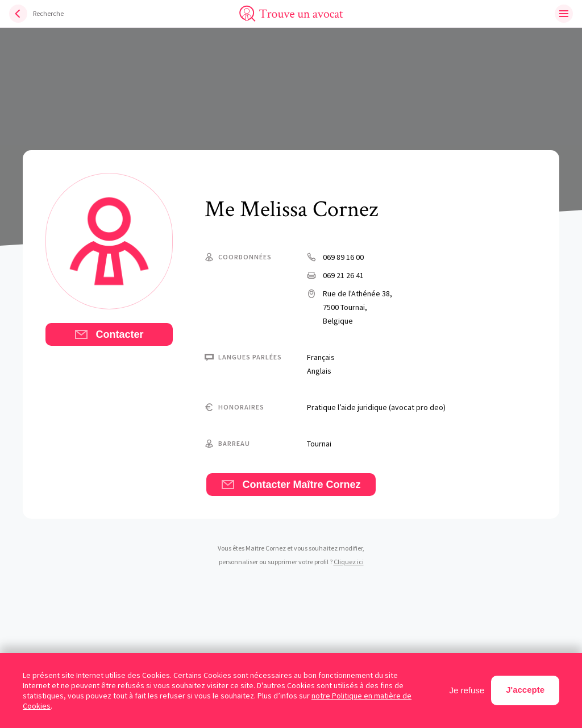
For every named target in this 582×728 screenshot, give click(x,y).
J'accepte (525, 690)
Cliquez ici (349, 562)
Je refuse (467, 690)
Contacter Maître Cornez (291, 485)
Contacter (109, 334)
